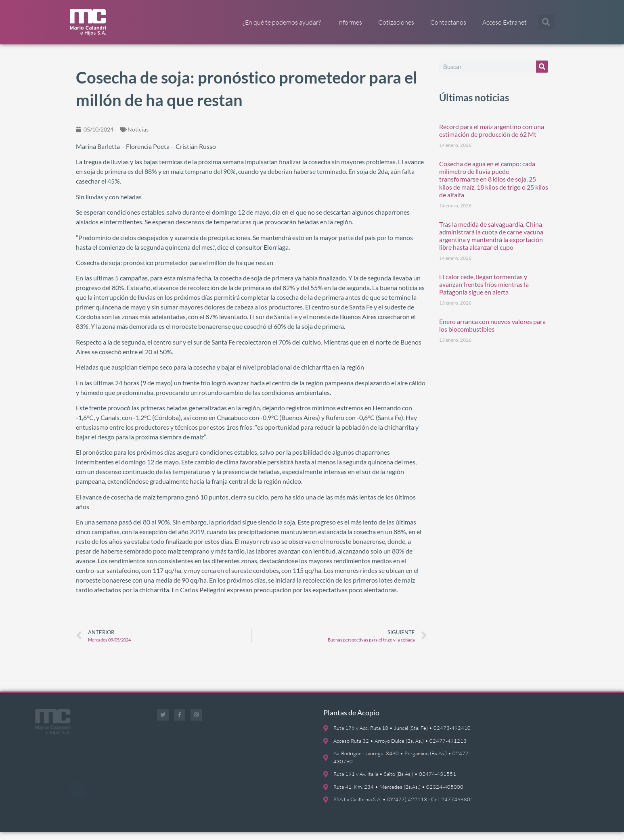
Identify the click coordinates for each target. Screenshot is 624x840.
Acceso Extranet (505, 22)
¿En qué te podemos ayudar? (282, 22)
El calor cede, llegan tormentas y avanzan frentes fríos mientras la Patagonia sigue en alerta (484, 292)
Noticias (138, 137)
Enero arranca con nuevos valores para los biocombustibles (492, 333)
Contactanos (448, 22)
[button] (546, 22)
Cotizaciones (396, 22)
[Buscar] (542, 75)
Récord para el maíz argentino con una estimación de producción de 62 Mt (492, 138)
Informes (350, 22)
